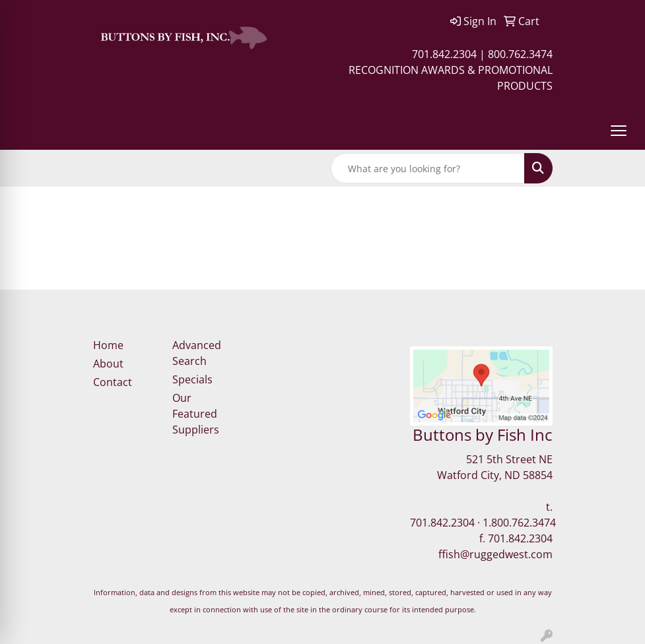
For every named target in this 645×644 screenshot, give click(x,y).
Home (108, 345)
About (108, 364)
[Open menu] (619, 131)
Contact (113, 382)
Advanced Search (197, 353)
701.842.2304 (442, 523)
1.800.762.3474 (519, 523)
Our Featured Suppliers (196, 414)
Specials (192, 379)
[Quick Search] (428, 168)
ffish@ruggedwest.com (495, 554)
